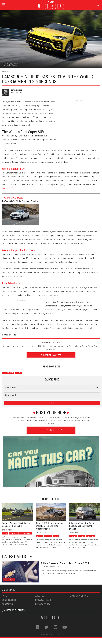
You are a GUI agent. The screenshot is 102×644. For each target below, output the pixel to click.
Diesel (39, 536)
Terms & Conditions (78, 596)
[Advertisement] (81, 118)
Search (98, 5)
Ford (56, 536)
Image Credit (6, 65)
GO (52, 403)
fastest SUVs (8, 188)
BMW (5, 533)
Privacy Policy (43, 604)
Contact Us (8, 604)
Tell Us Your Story (51, 430)
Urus (19, 373)
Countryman (25, 533)
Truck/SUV (9, 71)
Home (5, 596)
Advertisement (50, 491)
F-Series (48, 536)
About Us (40, 596)
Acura (73, 536)
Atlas (81, 536)
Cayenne (14, 533)
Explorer (91, 536)
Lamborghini (8, 373)
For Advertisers (43, 600)
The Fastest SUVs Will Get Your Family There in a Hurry (20, 201)
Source (14, 65)
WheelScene (57, 635)
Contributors (9, 600)
